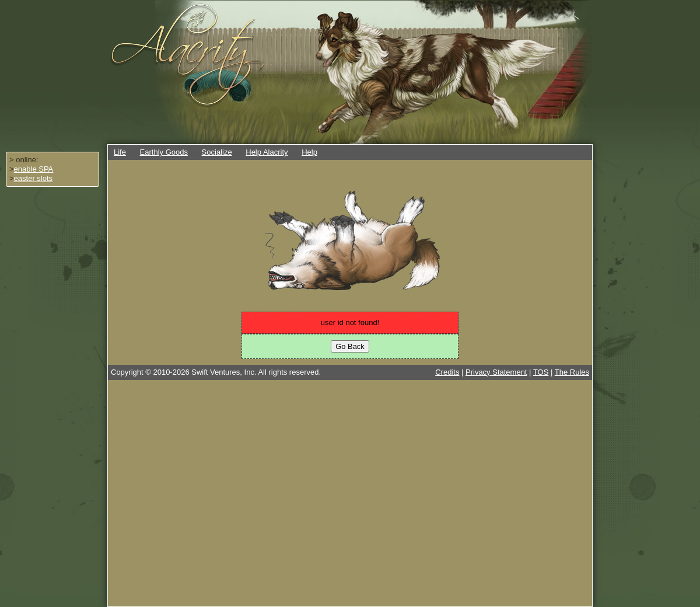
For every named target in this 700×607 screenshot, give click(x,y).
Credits (447, 372)
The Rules (572, 372)
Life (120, 152)
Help (309, 152)
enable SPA (34, 169)
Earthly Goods (164, 152)
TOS (541, 372)
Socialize (217, 152)
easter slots (33, 178)
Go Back (350, 346)
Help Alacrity (267, 152)
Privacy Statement (496, 372)
